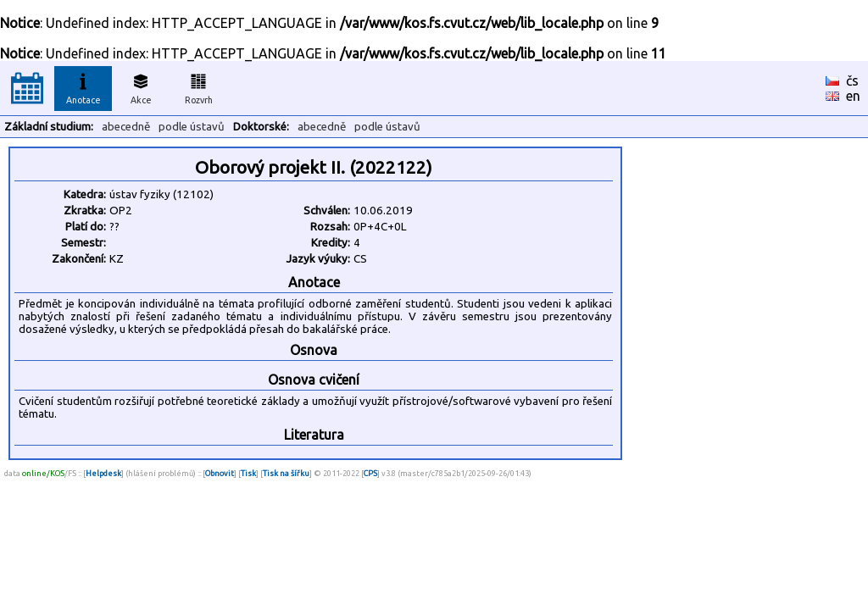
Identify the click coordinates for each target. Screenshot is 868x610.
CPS (370, 473)
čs (852, 80)
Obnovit (220, 473)
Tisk (248, 473)
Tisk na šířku (286, 473)
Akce (141, 86)
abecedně (126, 127)
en (853, 96)
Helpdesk (103, 473)
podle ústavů (192, 127)
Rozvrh (199, 86)
